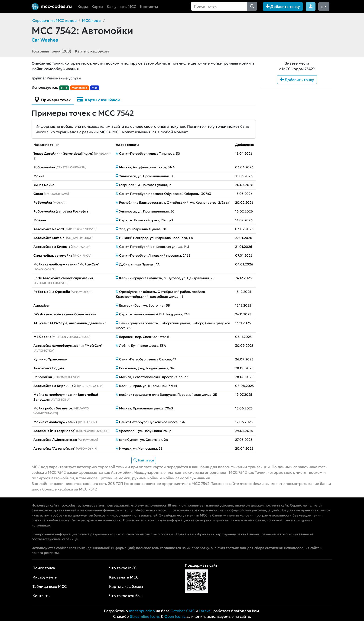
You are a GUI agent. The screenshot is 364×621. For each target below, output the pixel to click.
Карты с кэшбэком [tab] (99, 99)
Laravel (205, 611)
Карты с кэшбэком (92, 51)
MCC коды (92, 20)
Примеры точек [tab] (53, 99)
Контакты (149, 7)
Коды (83, 7)
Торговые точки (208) (51, 51)
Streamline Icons (145, 616)
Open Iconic (175, 616)
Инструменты (45, 577)
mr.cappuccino (142, 611)
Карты (97, 7)
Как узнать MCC (122, 7)
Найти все (144, 460)
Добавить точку (283, 7)
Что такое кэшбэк (125, 596)
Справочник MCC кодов (54, 20)
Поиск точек (44, 568)
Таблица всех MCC (50, 586)
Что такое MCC (123, 568)
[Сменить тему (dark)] (324, 7)
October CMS (182, 611)
